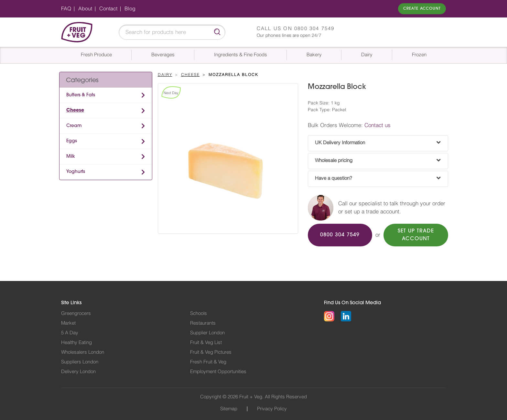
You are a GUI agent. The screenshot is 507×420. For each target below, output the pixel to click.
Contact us (378, 125)
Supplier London (207, 333)
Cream (74, 126)
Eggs (72, 141)
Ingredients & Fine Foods (241, 55)
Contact (108, 9)
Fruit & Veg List (206, 343)
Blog (130, 9)
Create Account (422, 9)
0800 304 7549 (314, 29)
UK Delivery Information (340, 143)
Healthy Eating (76, 343)
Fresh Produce (96, 55)
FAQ (66, 9)
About (85, 9)
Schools (199, 313)
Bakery (314, 55)
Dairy (367, 55)
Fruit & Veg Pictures (211, 352)
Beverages (163, 55)
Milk (71, 157)
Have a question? (334, 178)
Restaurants (203, 323)
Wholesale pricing (334, 161)
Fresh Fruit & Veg (208, 362)
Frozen (419, 55)
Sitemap (229, 409)
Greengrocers (76, 313)
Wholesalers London (83, 352)
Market (68, 323)
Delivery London (78, 372)
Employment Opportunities (218, 372)
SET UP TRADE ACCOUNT (416, 235)
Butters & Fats (81, 95)
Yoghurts (76, 172)
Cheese (75, 110)
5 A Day (70, 333)
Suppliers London (80, 362)
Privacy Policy (272, 409)
